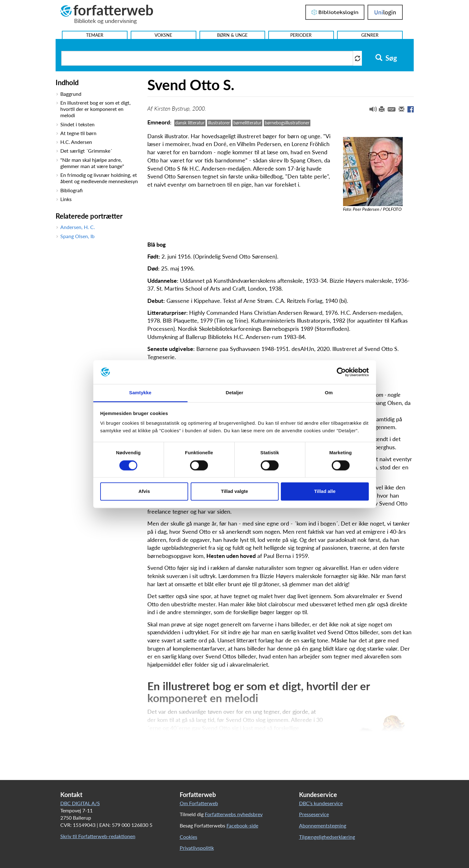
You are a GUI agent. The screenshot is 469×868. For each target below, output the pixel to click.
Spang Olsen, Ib (77, 236)
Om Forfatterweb (199, 803)
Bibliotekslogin (335, 12)
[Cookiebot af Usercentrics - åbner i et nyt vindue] (341, 372)
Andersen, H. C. (78, 227)
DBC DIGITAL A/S (80, 803)
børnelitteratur (247, 123)
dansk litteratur (190, 123)
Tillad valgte (234, 491)
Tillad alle (325, 491)
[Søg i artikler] (207, 58)
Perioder (301, 35)
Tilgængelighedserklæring (327, 837)
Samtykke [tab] (140, 393)
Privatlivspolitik (197, 848)
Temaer (95, 35)
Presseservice (314, 814)
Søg (386, 58)
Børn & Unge (232, 35)
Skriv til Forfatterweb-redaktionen (98, 836)
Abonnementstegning (323, 825)
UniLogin (385, 12)
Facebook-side (242, 825)
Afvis (144, 491)
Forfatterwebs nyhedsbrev (234, 814)
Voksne (163, 35)
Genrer (370, 35)
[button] (371, 111)
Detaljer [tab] (235, 393)
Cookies (188, 837)
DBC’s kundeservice (321, 803)
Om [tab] (329, 393)
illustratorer (219, 123)
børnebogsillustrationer (287, 123)
